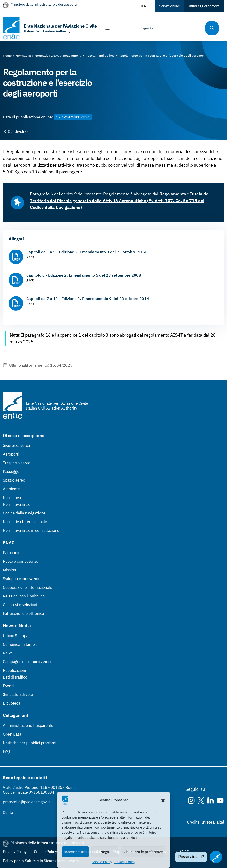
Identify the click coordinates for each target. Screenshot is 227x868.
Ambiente (11, 489)
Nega (105, 852)
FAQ (7, 751)
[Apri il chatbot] (216, 857)
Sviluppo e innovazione (23, 579)
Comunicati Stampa (20, 644)
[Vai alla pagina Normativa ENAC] (47, 56)
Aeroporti (11, 454)
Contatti (10, 812)
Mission (10, 570)
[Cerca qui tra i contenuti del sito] (210, 28)
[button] (163, 800)
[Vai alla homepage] (50, 28)
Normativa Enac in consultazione (31, 530)
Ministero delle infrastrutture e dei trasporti (44, 4)
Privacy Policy (125, 862)
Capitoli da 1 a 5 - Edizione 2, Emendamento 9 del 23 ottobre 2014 (86, 252)
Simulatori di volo (18, 694)
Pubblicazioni (14, 670)
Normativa (12, 498)
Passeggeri (12, 472)
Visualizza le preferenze (143, 852)
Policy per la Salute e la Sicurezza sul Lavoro (41, 861)
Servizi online (170, 6)
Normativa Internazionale (25, 522)
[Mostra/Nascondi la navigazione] (107, 28)
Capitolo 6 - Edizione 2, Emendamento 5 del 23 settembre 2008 (84, 275)
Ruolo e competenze (21, 561)
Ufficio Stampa (16, 636)
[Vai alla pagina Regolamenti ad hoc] (100, 56)
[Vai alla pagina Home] (7, 56)
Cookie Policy (102, 862)
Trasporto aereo (17, 463)
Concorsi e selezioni (20, 605)
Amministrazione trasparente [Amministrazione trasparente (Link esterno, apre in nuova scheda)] (28, 725)
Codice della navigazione (24, 513)
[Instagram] (163, 28)
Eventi (8, 686)
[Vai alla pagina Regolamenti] (72, 56)
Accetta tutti (75, 852)
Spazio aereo (14, 480)
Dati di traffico (15, 677)
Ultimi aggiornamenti (204, 6)
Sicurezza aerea (17, 445)
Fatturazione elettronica (24, 613)
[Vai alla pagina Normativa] (23, 56)
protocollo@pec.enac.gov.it (26, 802)
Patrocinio (12, 553)
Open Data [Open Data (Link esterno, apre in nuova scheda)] (12, 734)
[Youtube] (192, 28)
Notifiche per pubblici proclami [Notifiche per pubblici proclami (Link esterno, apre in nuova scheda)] (29, 743)
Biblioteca (12, 703)
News (8, 653)
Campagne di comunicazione (28, 662)
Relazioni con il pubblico (24, 596)
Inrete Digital (213, 822)
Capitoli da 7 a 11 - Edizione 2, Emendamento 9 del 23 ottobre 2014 (88, 299)
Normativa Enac (17, 504)
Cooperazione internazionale (28, 587)
